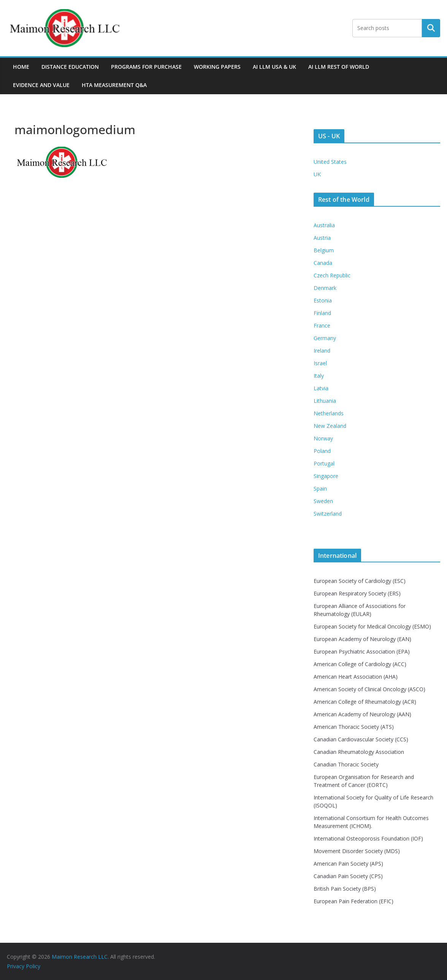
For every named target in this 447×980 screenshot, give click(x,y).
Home (21, 67)
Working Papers (217, 67)
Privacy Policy (24, 966)
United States (330, 162)
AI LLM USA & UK (274, 67)
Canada (323, 263)
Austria (322, 238)
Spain (320, 488)
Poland (322, 451)
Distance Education (70, 67)
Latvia (321, 388)
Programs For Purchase (146, 67)
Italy (319, 376)
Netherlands (329, 413)
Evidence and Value (41, 85)
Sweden (323, 501)
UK (317, 174)
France (322, 325)
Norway (323, 438)
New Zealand (330, 426)
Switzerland (328, 514)
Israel (320, 363)
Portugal (324, 463)
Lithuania (325, 401)
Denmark (325, 288)
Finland (322, 313)
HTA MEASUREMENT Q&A (114, 85)
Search (431, 28)
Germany (325, 338)
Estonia (323, 300)
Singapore (326, 476)
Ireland (322, 351)
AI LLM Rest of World (339, 67)
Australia (324, 225)
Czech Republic (332, 275)
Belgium (324, 250)
